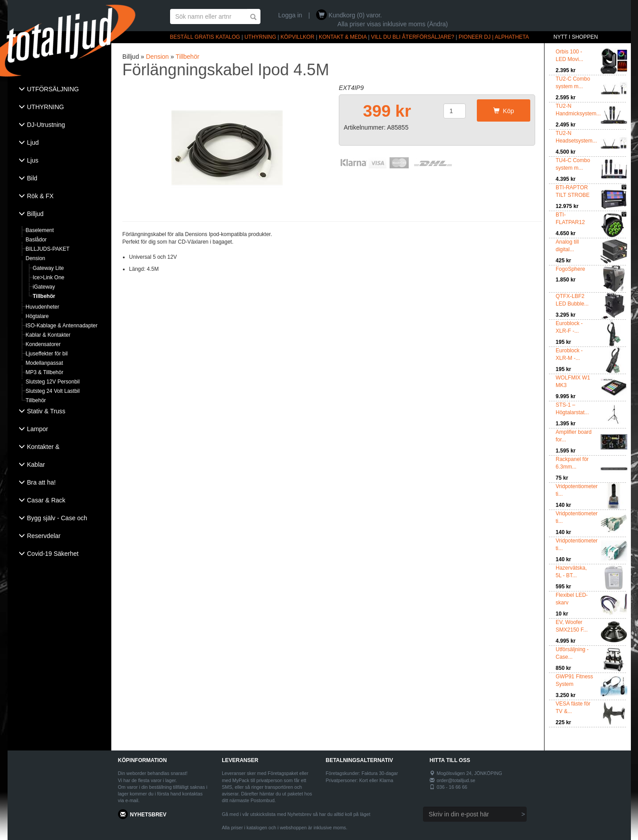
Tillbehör (44, 296)
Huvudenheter (43, 307)
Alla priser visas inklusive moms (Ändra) (393, 24)
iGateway (44, 287)
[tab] (59, 90)
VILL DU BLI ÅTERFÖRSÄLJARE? (412, 37)
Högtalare (37, 316)
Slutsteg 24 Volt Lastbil (53, 391)
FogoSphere (570, 269)
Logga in (290, 15)
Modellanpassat (45, 363)
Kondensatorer (43, 344)
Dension (36, 258)
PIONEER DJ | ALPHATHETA (494, 37)
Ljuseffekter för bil (47, 354)
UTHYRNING (260, 37)
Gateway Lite (49, 268)
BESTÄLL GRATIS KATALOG (205, 37)
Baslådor (36, 240)
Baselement (40, 230)
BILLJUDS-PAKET (48, 249)
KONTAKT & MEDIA (343, 37)
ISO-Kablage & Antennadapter (62, 326)
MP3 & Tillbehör (45, 372)
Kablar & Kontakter (48, 335)
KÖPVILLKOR (297, 37)
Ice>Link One (49, 277)
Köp (504, 111)
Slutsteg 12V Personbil (53, 382)
